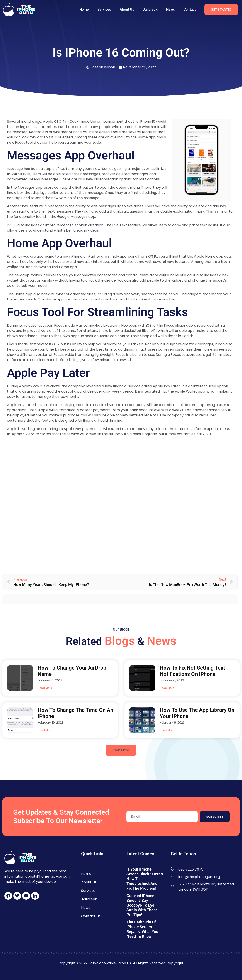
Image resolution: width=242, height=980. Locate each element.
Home (84, 9)
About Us (127, 9)
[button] (121, 750)
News (170, 9)
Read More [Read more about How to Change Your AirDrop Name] (45, 688)
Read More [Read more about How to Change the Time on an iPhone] (45, 730)
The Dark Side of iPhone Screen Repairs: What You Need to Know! (142, 929)
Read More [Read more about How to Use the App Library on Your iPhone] (167, 730)
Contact (190, 9)
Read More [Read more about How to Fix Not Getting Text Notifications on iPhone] (167, 688)
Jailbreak (150, 9)
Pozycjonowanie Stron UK (110, 963)
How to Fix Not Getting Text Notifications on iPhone (192, 671)
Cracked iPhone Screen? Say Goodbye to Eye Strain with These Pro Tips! (142, 905)
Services (104, 9)
